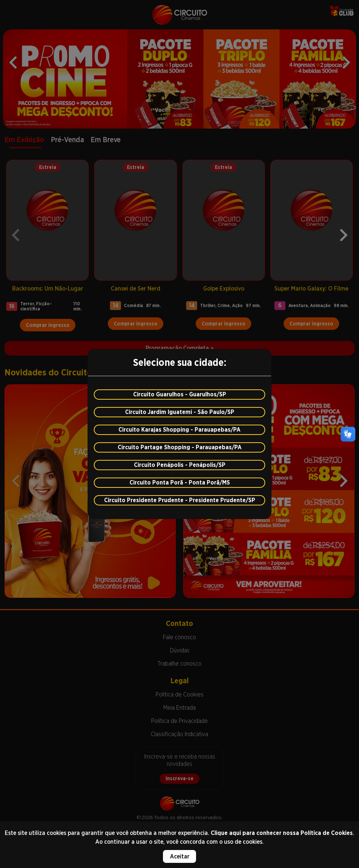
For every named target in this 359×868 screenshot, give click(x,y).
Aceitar (180, 856)
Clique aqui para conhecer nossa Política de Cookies (282, 833)
